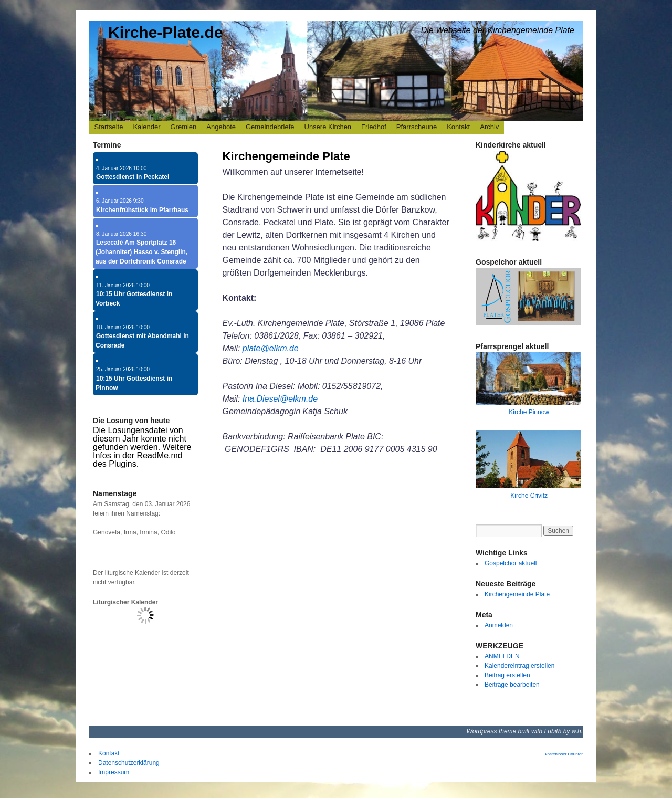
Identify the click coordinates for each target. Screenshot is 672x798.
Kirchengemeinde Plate (286, 156)
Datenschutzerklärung (129, 763)
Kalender (146, 127)
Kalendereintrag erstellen (519, 666)
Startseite (109, 127)
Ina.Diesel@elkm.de (280, 399)
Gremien (183, 127)
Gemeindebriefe (270, 127)
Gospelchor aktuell (511, 563)
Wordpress (483, 731)
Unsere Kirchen (328, 127)
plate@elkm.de (271, 348)
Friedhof (374, 127)
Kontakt (458, 127)
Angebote (221, 127)
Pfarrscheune (417, 127)
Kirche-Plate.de (165, 32)
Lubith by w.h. (564, 731)
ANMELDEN (502, 656)
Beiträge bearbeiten (512, 685)
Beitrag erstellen (507, 675)
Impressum (114, 772)
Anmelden (499, 625)
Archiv (489, 127)
